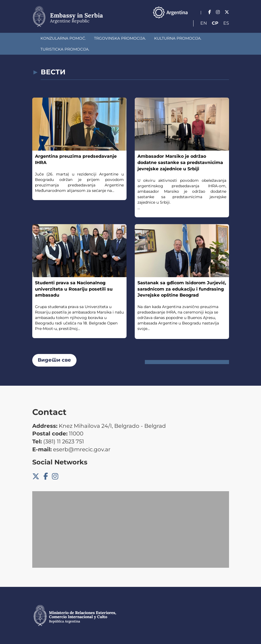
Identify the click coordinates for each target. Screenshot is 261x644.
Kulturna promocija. (178, 38)
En (204, 23)
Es (226, 23)
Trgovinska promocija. (120, 38)
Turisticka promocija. (65, 49)
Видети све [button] (54, 360)
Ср (215, 23)
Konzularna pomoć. (63, 38)
